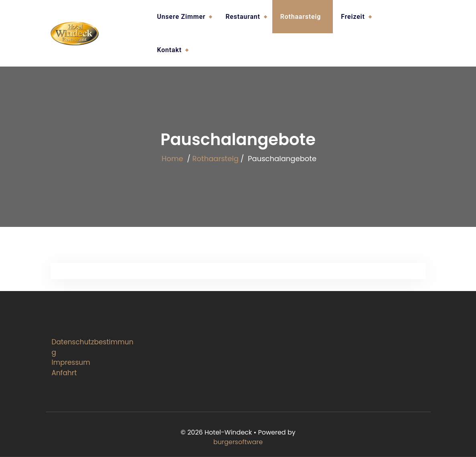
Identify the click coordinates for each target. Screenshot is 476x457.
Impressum (71, 362)
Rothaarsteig (301, 17)
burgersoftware (238, 442)
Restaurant (243, 17)
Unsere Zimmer (181, 17)
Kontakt (169, 50)
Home (172, 159)
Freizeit (353, 17)
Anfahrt (64, 373)
